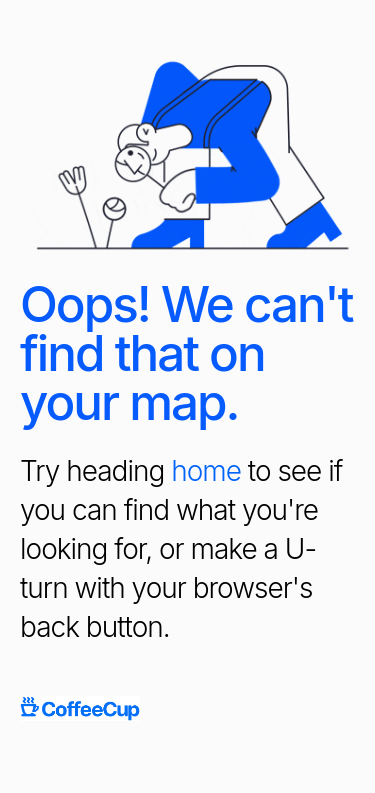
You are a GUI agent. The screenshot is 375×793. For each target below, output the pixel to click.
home (206, 471)
